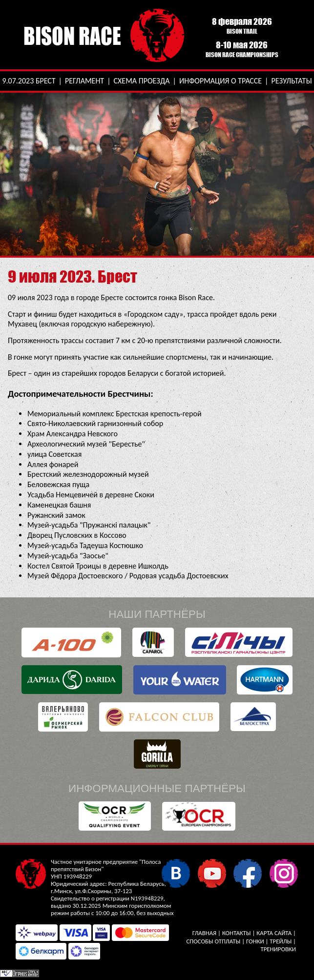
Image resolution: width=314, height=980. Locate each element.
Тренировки (278, 949)
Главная (204, 933)
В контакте (176, 873)
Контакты (237, 933)
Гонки (255, 941)
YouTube (212, 873)
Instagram (283, 873)
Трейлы (281, 941)
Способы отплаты (213, 941)
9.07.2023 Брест (29, 81)
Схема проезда (142, 81)
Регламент (84, 81)
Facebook (247, 873)
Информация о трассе (220, 81)
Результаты (291, 81)
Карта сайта (274, 933)
